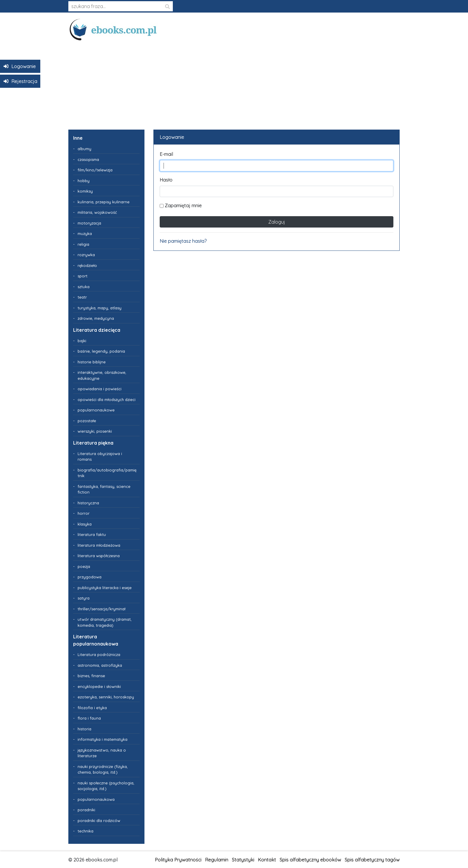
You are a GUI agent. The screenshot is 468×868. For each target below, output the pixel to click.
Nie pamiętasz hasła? (183, 241)
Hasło (166, 180)
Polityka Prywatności (178, 860)
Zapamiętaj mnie (181, 205)
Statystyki (243, 860)
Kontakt (267, 860)
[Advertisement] (234, 83)
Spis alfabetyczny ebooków (310, 860)
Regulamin (217, 860)
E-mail (166, 154)
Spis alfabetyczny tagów (372, 860)
